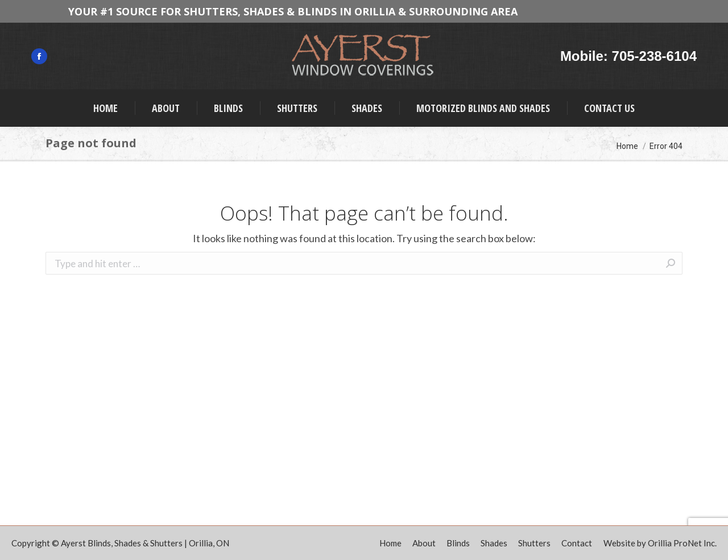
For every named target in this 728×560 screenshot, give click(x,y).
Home (627, 146)
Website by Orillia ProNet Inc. (660, 543)
